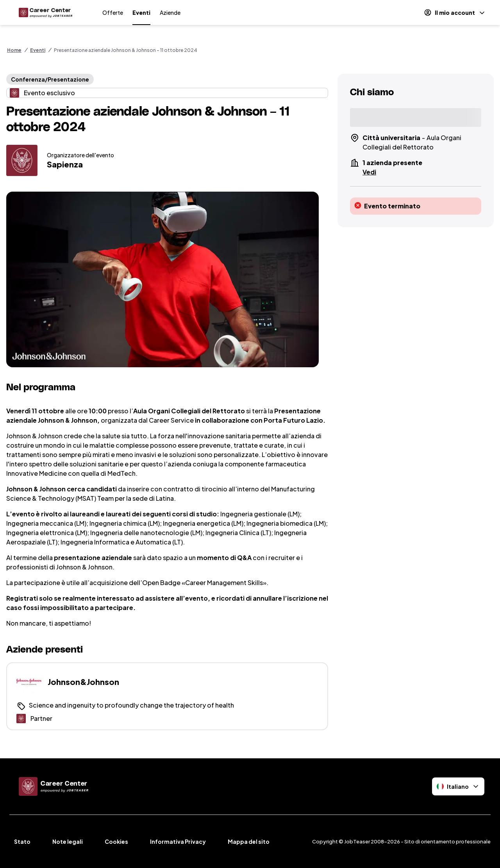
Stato (22, 841)
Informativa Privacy (178, 841)
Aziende (170, 12)
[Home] (44, 13)
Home (14, 50)
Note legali (68, 841)
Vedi (369, 172)
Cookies (116, 841)
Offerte (113, 12)
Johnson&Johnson (83, 682)
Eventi (141, 12)
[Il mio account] (455, 12)
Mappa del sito (249, 841)
